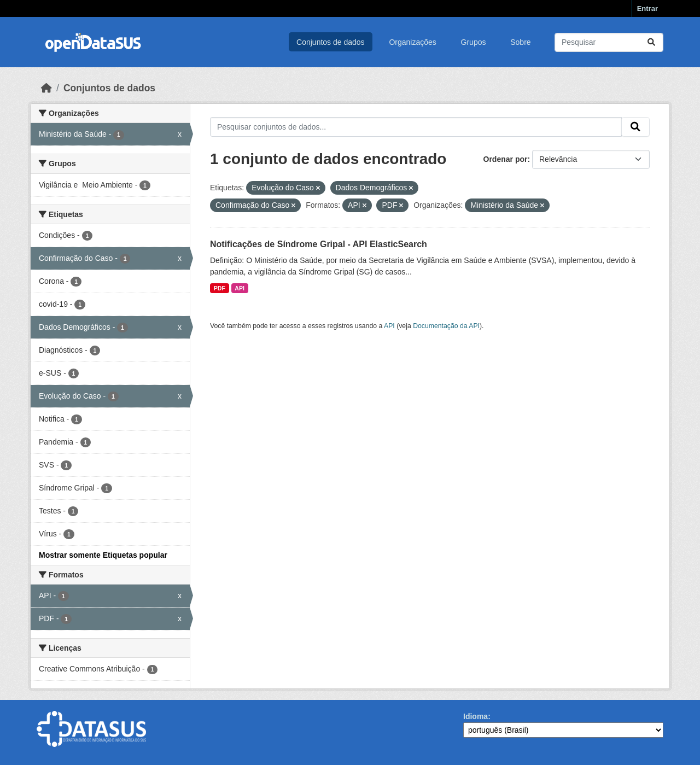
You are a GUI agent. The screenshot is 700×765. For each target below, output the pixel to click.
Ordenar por (506, 159)
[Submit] (651, 42)
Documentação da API (446, 326)
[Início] (46, 88)
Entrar (647, 8)
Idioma (476, 716)
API (240, 288)
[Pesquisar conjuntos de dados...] (609, 42)
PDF (220, 288)
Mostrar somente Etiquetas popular (103, 555)
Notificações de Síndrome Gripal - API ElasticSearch (319, 244)
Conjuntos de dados (331, 42)
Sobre (520, 42)
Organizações (412, 42)
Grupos (474, 42)
